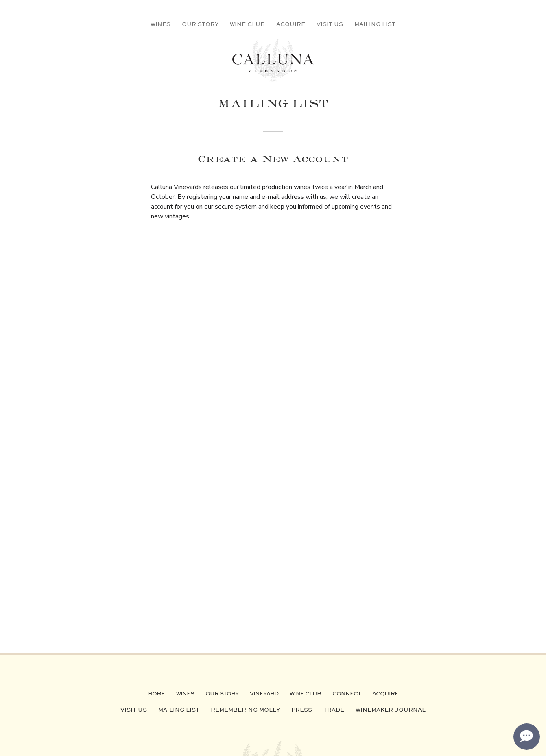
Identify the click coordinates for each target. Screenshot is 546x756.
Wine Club (247, 24)
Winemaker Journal (391, 710)
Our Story (200, 24)
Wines (161, 24)
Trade (334, 710)
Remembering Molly (245, 710)
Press (302, 710)
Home (156, 693)
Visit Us (330, 24)
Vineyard (264, 693)
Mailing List (375, 24)
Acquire (291, 24)
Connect (347, 693)
